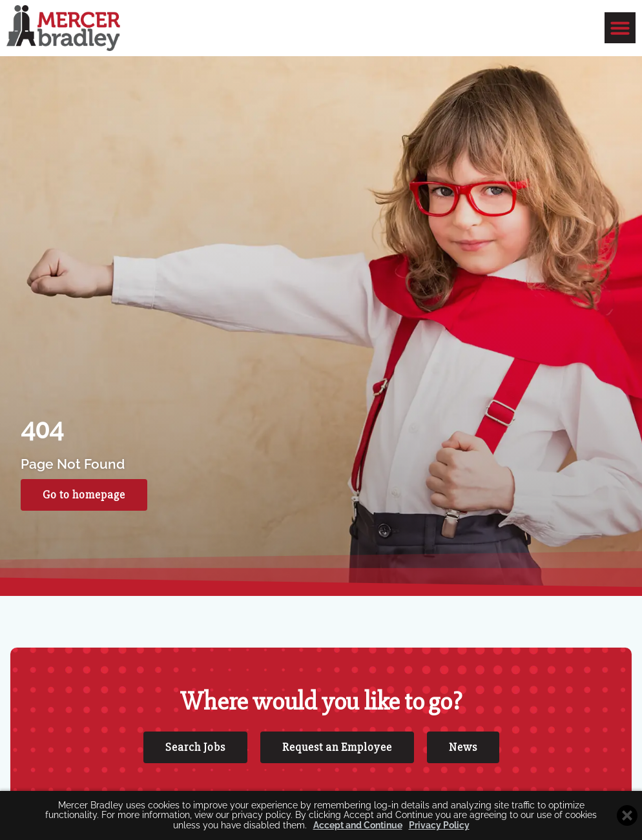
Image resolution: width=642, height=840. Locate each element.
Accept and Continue (358, 825)
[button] (620, 28)
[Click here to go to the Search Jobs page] (195, 762)
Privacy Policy (439, 825)
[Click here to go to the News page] (463, 762)
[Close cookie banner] (627, 815)
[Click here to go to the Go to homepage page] (84, 509)
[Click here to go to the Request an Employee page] (337, 762)
